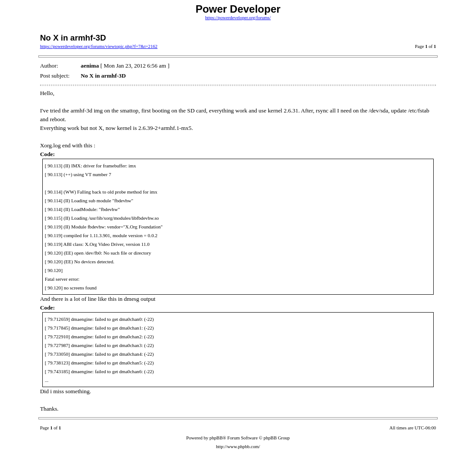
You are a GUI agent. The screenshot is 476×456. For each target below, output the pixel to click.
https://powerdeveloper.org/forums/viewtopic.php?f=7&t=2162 (99, 46)
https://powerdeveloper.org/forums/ (238, 18)
